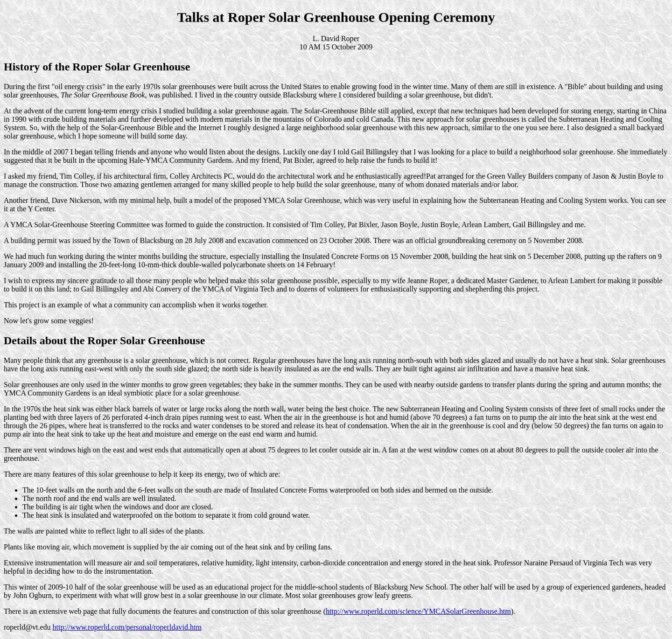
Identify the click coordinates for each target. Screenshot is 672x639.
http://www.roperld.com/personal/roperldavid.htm (127, 627)
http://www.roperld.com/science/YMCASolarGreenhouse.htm (418, 611)
